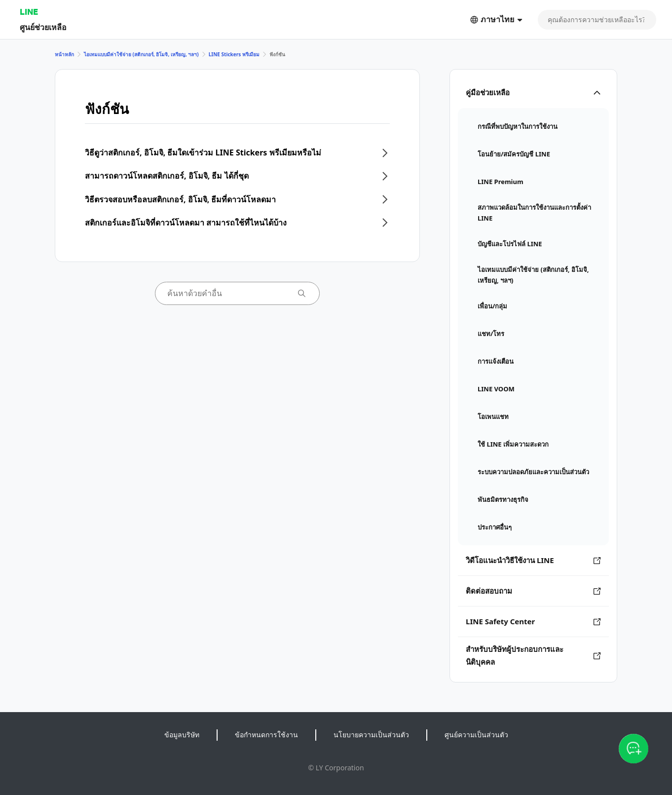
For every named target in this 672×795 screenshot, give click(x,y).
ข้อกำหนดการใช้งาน (266, 735)
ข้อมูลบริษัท (182, 735)
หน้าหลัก (64, 54)
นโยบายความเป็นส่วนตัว (371, 735)
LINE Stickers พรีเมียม (234, 54)
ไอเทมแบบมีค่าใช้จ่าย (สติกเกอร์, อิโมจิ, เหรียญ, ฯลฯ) (141, 54)
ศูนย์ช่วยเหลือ (43, 27)
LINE (29, 12)
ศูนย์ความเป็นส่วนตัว (476, 735)
